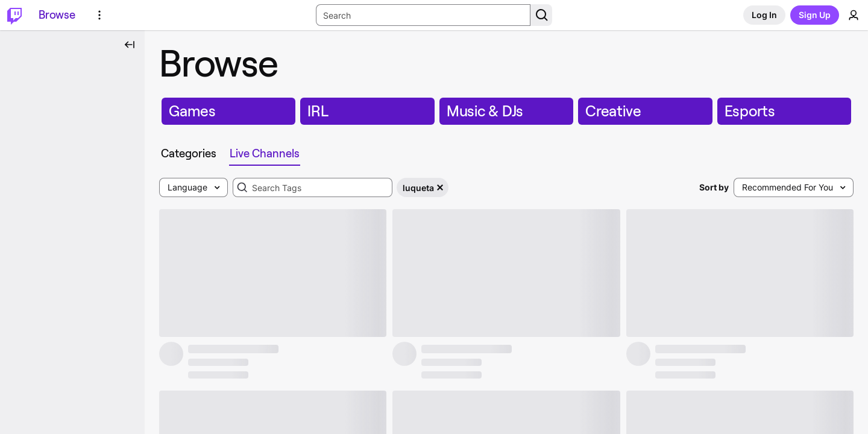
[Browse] (57, 15)
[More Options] (99, 15)
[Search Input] (423, 15)
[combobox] (313, 187)
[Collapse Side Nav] (130, 45)
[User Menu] (854, 15)
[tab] (191, 154)
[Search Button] (541, 15)
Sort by (714, 187)
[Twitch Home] (14, 15)
